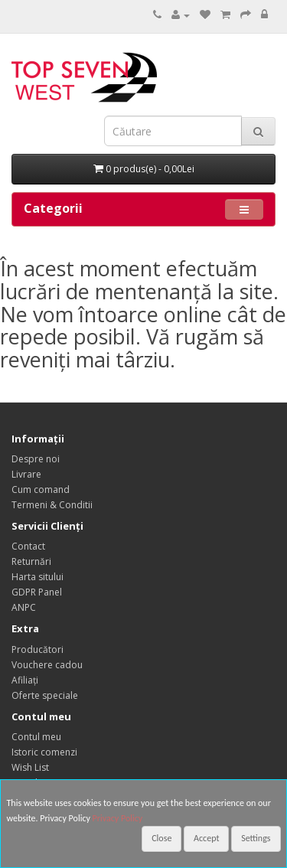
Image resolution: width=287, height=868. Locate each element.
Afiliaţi (25, 680)
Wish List (30, 767)
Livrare (26, 474)
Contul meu (36, 737)
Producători (38, 649)
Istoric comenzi (44, 752)
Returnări (31, 561)
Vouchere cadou (47, 665)
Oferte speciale (45, 695)
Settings (256, 838)
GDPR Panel (37, 592)
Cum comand (41, 489)
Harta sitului (38, 577)
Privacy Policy (118, 818)
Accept (206, 838)
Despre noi (36, 459)
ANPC (24, 607)
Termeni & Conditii (52, 505)
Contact (28, 546)
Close (161, 838)
